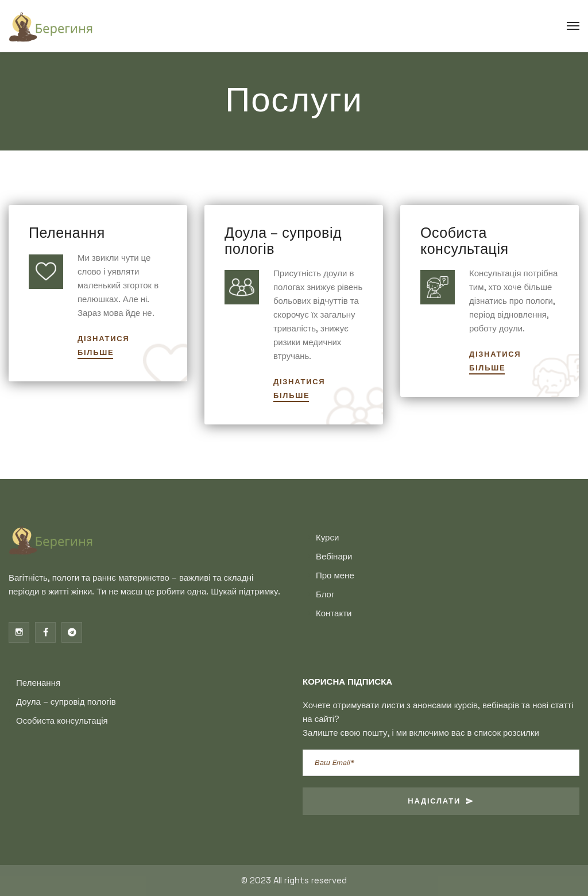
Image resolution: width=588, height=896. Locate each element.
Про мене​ (335, 575)
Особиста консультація (465, 241)
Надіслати (441, 801)
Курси (327, 537)
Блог (325, 594)
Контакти (334, 613)
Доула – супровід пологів (283, 241)
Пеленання (67, 233)
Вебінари (334, 556)
